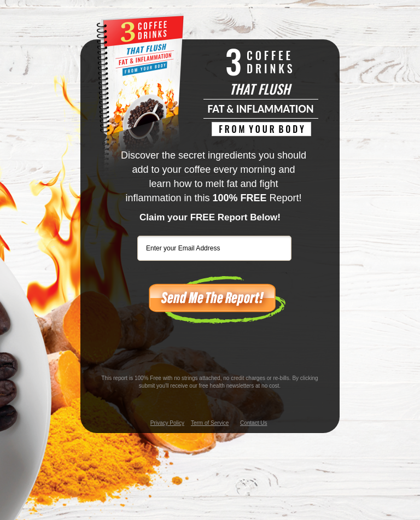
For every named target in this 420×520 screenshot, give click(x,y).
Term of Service (210, 423)
